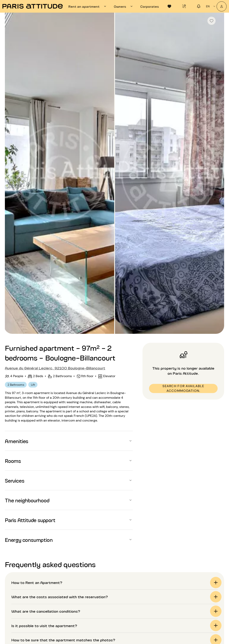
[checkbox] (211, 21)
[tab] (88, 6)
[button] (69, 441)
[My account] (222, 6)
